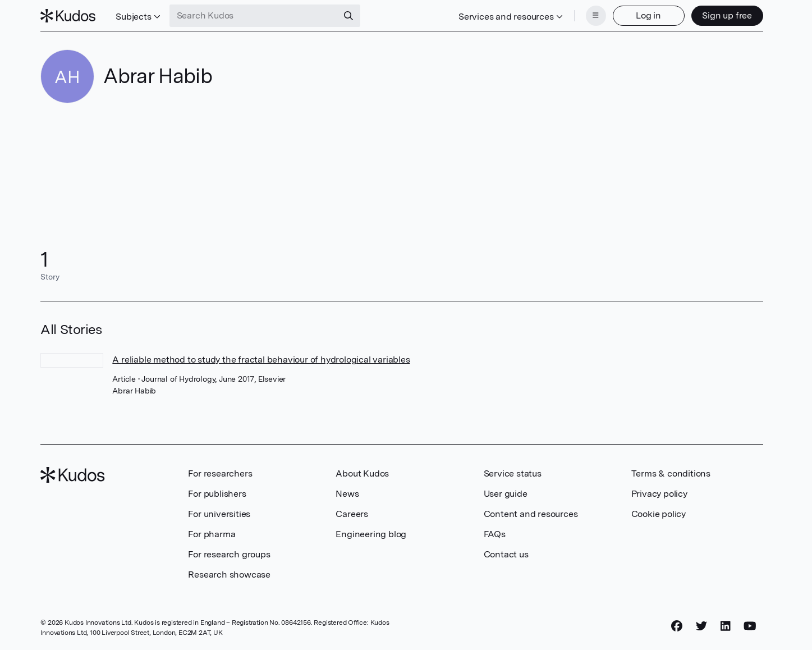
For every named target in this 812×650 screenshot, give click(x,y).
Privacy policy (659, 494)
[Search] (348, 16)
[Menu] (596, 16)
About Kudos (362, 473)
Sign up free (727, 15)
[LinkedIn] (726, 626)
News (347, 494)
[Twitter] (701, 626)
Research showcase (229, 575)
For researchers (220, 473)
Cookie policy (659, 514)
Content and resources (531, 514)
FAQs (495, 534)
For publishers (217, 494)
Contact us (506, 554)
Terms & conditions (671, 473)
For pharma (212, 534)
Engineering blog (371, 534)
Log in (648, 15)
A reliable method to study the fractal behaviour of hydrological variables (261, 360)
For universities (219, 514)
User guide (506, 494)
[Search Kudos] (254, 16)
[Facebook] (677, 626)
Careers (352, 514)
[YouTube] (750, 626)
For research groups (229, 554)
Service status (513, 473)
